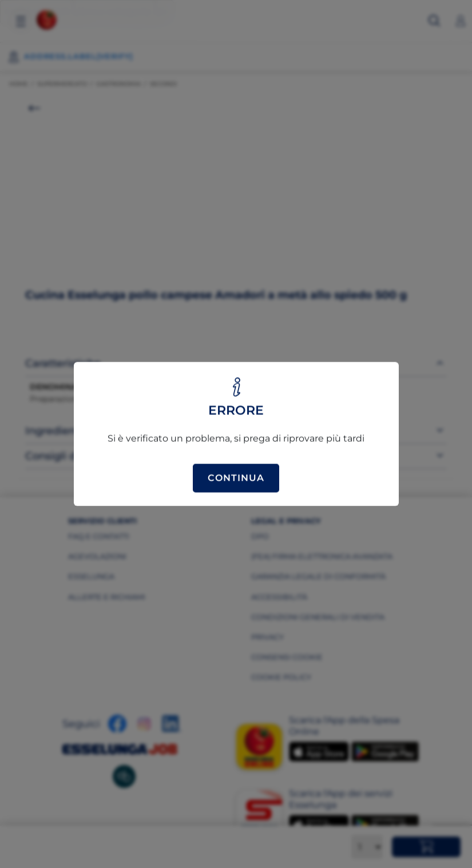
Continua (236, 478)
